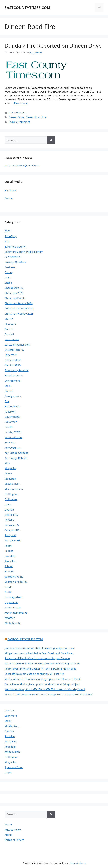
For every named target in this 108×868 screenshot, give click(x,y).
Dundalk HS (12, 339)
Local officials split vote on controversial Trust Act (34, 674)
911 (11, 112)
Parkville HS (12, 525)
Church (9, 319)
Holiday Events (13, 437)
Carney (9, 272)
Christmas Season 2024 (19, 303)
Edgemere (11, 355)
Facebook (10, 190)
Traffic (8, 592)
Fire (7, 401)
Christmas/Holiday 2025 (19, 314)
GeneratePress (78, 863)
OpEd (8, 504)
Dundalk (19, 112)
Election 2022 (13, 360)
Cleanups (10, 324)
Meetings (10, 479)
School (9, 566)
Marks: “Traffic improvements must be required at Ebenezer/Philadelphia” (49, 694)
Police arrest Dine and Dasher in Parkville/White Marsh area (40, 669)
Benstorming (12, 257)
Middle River (12, 484)
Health (9, 427)
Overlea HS (11, 515)
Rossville (10, 561)
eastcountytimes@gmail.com (22, 165)
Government (12, 417)
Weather (10, 618)
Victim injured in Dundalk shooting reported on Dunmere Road (42, 679)
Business (10, 267)
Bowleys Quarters (15, 262)
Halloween (11, 422)
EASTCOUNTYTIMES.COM (27, 8)
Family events (13, 396)
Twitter (9, 198)
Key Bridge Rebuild (16, 458)
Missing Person (14, 489)
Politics (9, 551)
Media (8, 473)
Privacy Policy (13, 830)
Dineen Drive (16, 117)
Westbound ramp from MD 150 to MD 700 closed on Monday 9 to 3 (45, 689)
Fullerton (10, 412)
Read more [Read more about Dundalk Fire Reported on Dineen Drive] (21, 103)
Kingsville (10, 468)
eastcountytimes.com (17, 345)
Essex (8, 386)
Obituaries (11, 499)
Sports (8, 587)
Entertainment (13, 375)
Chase (8, 283)
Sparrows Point (14, 577)
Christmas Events (15, 298)
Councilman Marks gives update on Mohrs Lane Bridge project (42, 684)
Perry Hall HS (12, 540)
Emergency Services (16, 370)
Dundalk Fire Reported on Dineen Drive (53, 46)
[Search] (51, 140)
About (8, 835)
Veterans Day (12, 608)
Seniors (9, 571)
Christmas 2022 (14, 293)
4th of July (11, 236)
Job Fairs (10, 442)
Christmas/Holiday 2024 (19, 308)
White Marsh (12, 623)
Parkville (10, 520)
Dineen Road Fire (36, 117)
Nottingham (12, 494)
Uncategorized (13, 597)
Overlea (9, 510)
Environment (12, 381)
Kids (7, 463)
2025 (7, 231)
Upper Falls (11, 602)
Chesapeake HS (14, 288)
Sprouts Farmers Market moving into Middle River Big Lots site (42, 663)
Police (8, 546)
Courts (9, 329)
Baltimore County (15, 247)
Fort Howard (12, 406)
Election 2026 (13, 365)
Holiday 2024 (12, 432)
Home (8, 824)
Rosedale (10, 556)
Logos (8, 772)
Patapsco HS (12, 530)
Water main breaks (16, 613)
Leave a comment (19, 122)
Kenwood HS (12, 448)
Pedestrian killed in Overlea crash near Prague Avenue (37, 658)
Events (8, 391)
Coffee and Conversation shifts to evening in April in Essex (39, 648)
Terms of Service (14, 840)
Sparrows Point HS (16, 582)
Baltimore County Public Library (24, 252)
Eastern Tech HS (14, 350)
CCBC (8, 277)
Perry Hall (10, 535)
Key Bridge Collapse (16, 453)
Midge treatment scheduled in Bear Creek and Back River (39, 653)
